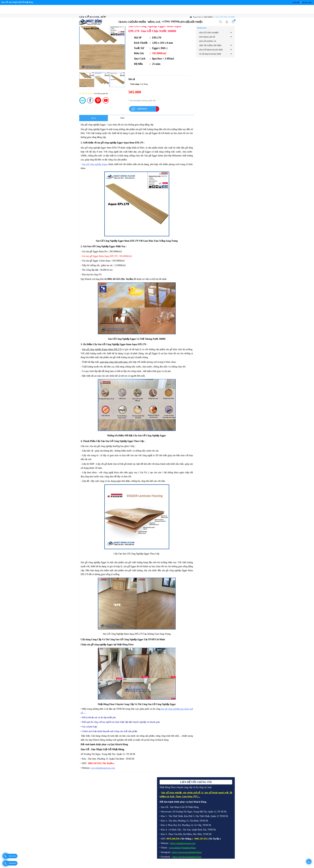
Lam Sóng (187, 799)
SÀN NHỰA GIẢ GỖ (207, 40)
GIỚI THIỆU (202, 10)
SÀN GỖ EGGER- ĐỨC (93, 20)
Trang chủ (307, 3)
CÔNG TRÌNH (172, 10)
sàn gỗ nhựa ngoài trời (216, 795)
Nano (178, 799)
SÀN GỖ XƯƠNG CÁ (207, 44)
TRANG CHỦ (119, 10)
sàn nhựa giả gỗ (191, 795)
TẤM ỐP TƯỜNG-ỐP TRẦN (210, 48)
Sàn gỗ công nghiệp (171, 795)
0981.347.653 (13, 856)
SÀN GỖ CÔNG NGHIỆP (225, 20)
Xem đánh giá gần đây (101, 96)
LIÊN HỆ (296, 3)
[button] (122, 49)
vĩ (202, 795)
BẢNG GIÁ (153, 10)
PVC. (196, 799)
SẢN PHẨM (136, 10)
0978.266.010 (13, 863)
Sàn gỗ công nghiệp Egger (95, 167)
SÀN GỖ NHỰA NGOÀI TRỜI (211, 52)
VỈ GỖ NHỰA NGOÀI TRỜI (210, 57)
